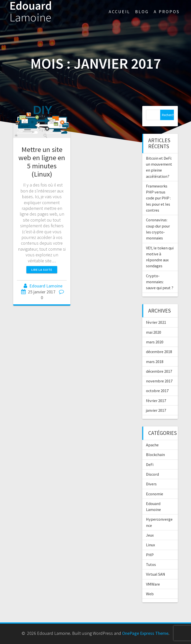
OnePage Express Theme (145, 633)
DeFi (150, 464)
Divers (151, 484)
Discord (152, 474)
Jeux (150, 535)
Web (150, 594)
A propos (167, 12)
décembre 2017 (159, 371)
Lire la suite (42, 270)
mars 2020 (155, 342)
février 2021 (156, 322)
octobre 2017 (157, 391)
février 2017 (156, 401)
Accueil (119, 12)
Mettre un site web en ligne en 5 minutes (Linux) (42, 162)
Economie (155, 494)
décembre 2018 (159, 352)
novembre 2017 (159, 381)
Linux (150, 545)
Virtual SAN (156, 574)
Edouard (31, 12)
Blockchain (155, 455)
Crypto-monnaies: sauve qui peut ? (160, 282)
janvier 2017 (156, 410)
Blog (142, 12)
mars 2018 (155, 362)
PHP (150, 555)
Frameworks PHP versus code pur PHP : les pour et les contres (158, 198)
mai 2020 (154, 332)
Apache (152, 445)
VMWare (153, 584)
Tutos (151, 564)
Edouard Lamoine (46, 286)
